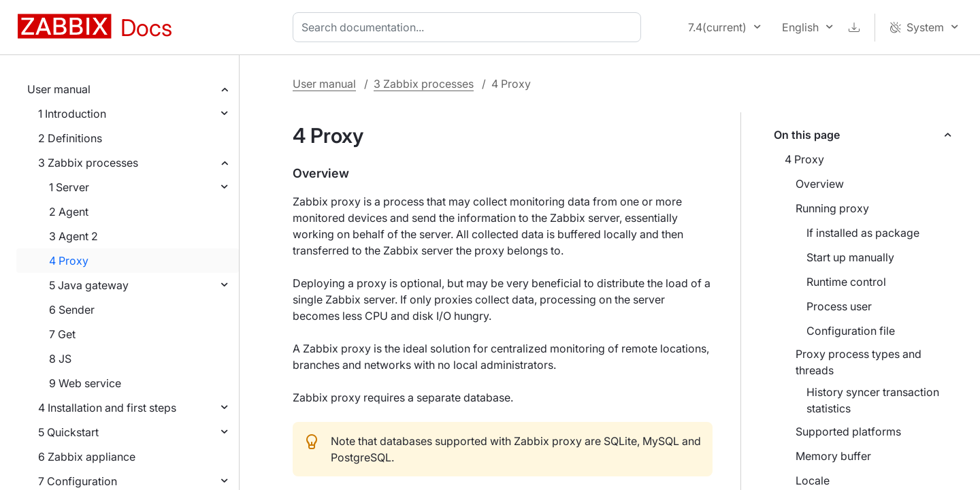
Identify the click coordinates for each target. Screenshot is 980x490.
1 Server (69, 187)
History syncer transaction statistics (873, 400)
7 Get (62, 334)
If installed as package (863, 233)
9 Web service (85, 383)
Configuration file (851, 331)
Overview (820, 184)
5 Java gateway (89, 285)
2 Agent (69, 212)
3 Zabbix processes (88, 163)
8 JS (60, 359)
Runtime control (846, 282)
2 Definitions (70, 138)
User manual (59, 89)
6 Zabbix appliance (87, 457)
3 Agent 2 (73, 236)
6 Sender (72, 310)
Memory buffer (833, 456)
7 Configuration (78, 481)
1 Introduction (72, 114)
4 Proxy (69, 261)
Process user (839, 306)
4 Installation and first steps (107, 408)
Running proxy (832, 208)
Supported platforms (848, 431)
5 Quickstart (68, 432)
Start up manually (850, 257)
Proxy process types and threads (859, 362)
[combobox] (470, 27)
